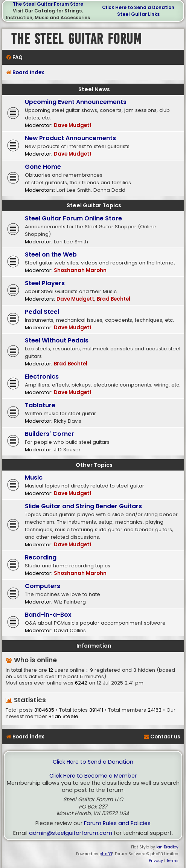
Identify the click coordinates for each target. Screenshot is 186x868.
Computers (43, 586)
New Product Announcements (70, 138)
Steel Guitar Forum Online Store (73, 218)
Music (34, 478)
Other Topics (94, 465)
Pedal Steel (42, 312)
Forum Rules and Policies (117, 823)
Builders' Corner (50, 434)
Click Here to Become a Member (93, 776)
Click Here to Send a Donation (138, 7)
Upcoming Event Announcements (76, 102)
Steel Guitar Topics (94, 205)
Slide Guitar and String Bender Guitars (83, 506)
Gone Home (43, 167)
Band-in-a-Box (48, 615)
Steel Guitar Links (138, 14)
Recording (41, 557)
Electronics (42, 377)
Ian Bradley (167, 847)
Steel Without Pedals (57, 340)
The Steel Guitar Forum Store (48, 4)
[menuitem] (14, 57)
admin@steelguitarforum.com (71, 833)
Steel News (94, 89)
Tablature (40, 405)
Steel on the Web (51, 254)
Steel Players (45, 283)
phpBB (106, 854)
